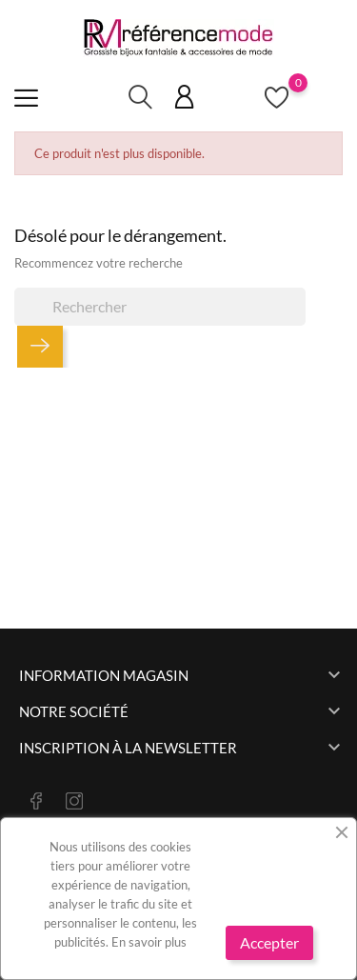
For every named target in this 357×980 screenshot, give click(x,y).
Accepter (269, 942)
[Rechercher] (160, 307)
